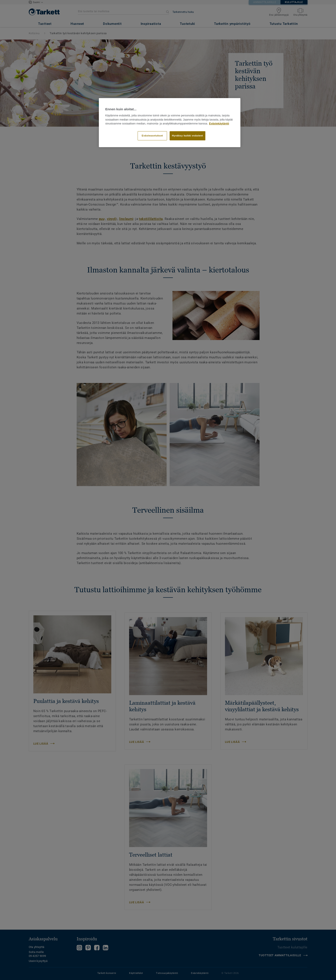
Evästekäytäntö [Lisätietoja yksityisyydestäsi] (219, 124)
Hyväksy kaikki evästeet (188, 136)
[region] (170, 123)
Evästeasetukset (152, 136)
